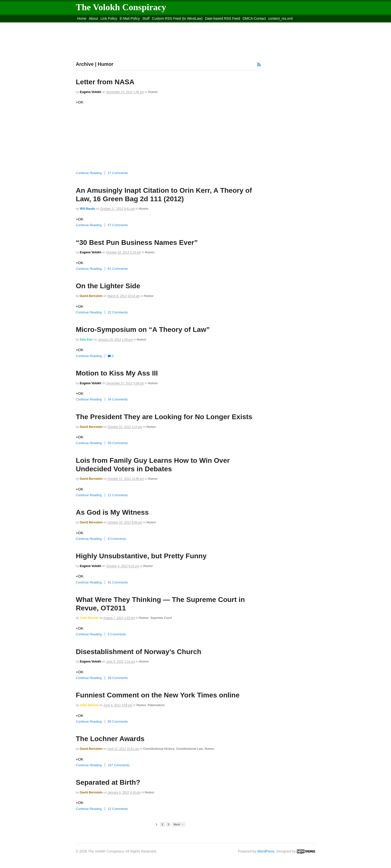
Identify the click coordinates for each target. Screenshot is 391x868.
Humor (153, 92)
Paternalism (156, 705)
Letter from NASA (105, 82)
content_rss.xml (281, 18)
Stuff (146, 18)
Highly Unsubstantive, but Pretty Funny (141, 556)
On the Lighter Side (108, 286)
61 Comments (118, 269)
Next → (179, 824)
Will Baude (87, 209)
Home (82, 18)
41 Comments (118, 582)
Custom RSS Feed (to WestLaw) (177, 18)
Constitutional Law (189, 749)
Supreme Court (161, 618)
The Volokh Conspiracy (121, 7)
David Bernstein (91, 296)
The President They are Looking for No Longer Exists (164, 417)
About (93, 18)
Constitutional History (159, 749)
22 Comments (118, 312)
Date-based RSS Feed (223, 18)
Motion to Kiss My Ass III (117, 373)
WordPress (266, 851)
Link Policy (109, 18)
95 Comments (118, 722)
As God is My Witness (112, 512)
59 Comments (118, 443)
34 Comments (118, 399)
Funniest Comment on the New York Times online (158, 695)
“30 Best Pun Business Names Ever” (137, 242)
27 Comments (118, 173)
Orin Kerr (86, 340)
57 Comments (118, 225)
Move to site (148, 25)
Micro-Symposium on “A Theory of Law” (143, 330)
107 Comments (119, 765)
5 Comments (117, 634)
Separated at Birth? (108, 782)
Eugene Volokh (91, 92)
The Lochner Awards (110, 739)
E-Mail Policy (130, 18)
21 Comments (118, 495)
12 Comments (118, 809)
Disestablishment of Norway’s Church (139, 652)
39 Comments (118, 678)
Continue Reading (89, 173)
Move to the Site (103, 25)
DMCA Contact (254, 18)
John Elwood (89, 618)
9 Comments (117, 539)
